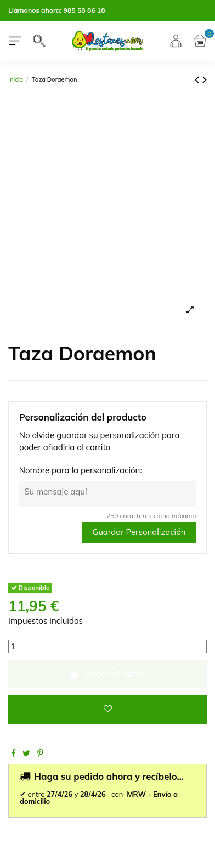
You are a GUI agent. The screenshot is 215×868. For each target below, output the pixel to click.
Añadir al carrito (108, 674)
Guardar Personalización (139, 532)
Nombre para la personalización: (81, 470)
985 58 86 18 (84, 10)
